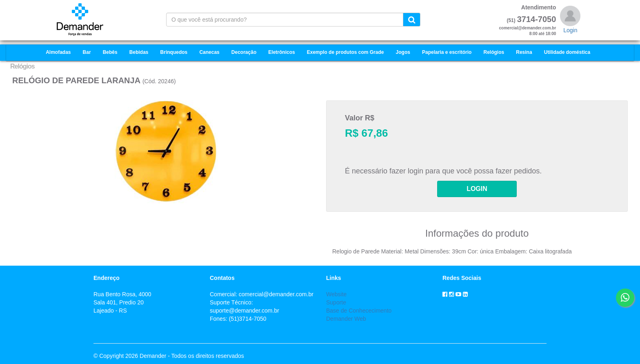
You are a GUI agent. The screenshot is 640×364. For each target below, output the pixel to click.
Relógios (22, 66)
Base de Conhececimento (359, 311)
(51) (511, 20)
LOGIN (477, 189)
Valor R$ (360, 118)
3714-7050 (537, 19)
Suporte (336, 302)
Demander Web (346, 319)
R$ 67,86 (367, 133)
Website (336, 294)
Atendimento (539, 7)
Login (570, 30)
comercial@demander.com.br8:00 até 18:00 (528, 31)
